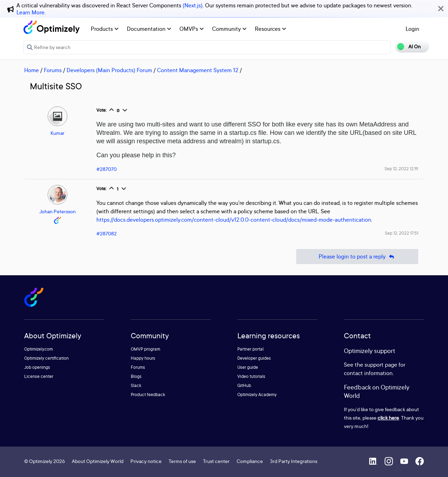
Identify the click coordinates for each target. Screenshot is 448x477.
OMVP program (145, 349)
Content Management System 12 (198, 70)
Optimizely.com (39, 349)
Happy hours (143, 358)
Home (32, 70)
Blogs (136, 376)
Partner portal (250, 349)
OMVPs (192, 29)
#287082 (107, 233)
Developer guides (254, 358)
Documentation (149, 29)
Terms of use (182, 461)
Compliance (250, 461)
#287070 (107, 169)
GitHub (244, 385)
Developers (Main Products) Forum (109, 70)
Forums (53, 70)
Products (105, 29)
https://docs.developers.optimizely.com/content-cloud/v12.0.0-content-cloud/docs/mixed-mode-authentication (234, 220)
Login (412, 29)
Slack (136, 385)
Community (229, 29)
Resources (270, 29)
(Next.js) (193, 5)
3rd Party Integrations (294, 461)
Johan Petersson (57, 211)
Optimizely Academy (257, 395)
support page (381, 365)
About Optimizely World (98, 461)
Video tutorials (251, 376)
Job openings (37, 367)
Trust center (216, 461)
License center (39, 376)
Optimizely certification (46, 358)
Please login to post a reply (357, 257)
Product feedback (148, 395)
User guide (248, 367)
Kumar (57, 133)
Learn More (30, 12)
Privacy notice (146, 461)
